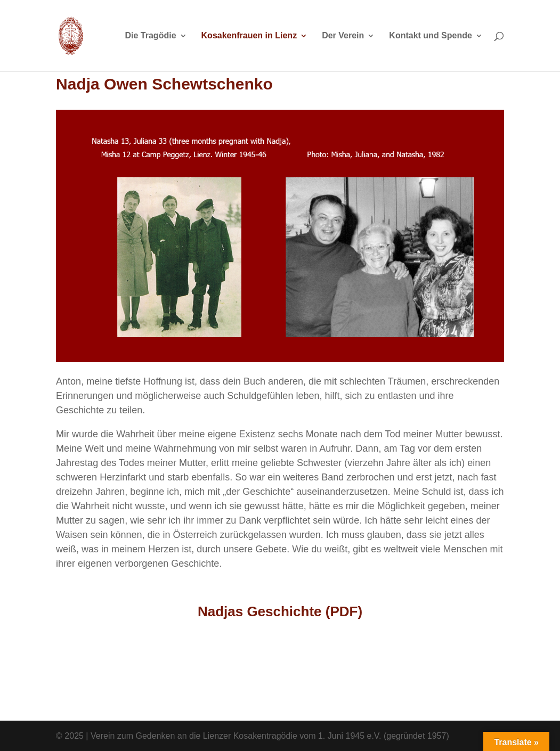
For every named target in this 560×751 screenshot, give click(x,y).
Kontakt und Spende (431, 36)
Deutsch (398, 674)
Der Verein (343, 36)
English (162, 674)
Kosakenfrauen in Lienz (249, 36)
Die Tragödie (151, 36)
